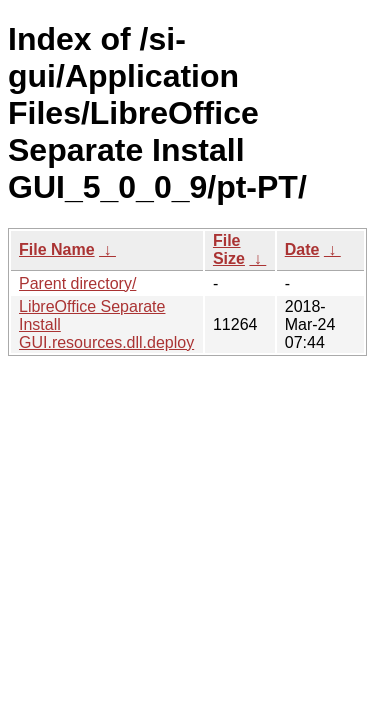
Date (302, 249)
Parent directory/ (77, 283)
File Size (229, 249)
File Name (57, 249)
